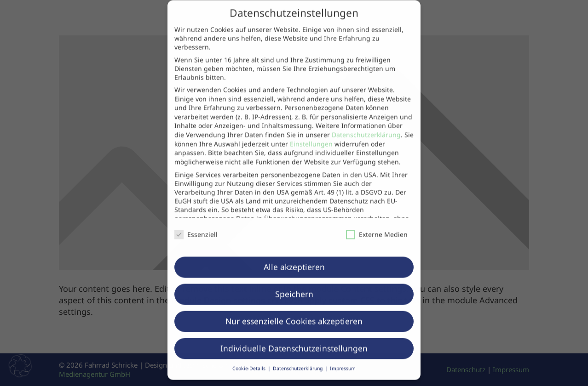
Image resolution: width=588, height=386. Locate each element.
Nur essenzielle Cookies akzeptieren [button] (294, 311)
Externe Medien (377, 224)
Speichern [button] (294, 284)
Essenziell (196, 224)
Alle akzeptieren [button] (294, 257)
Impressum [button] (343, 358)
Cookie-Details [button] (250, 358)
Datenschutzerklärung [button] (298, 358)
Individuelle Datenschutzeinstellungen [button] (294, 338)
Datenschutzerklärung (366, 125)
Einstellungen (311, 133)
